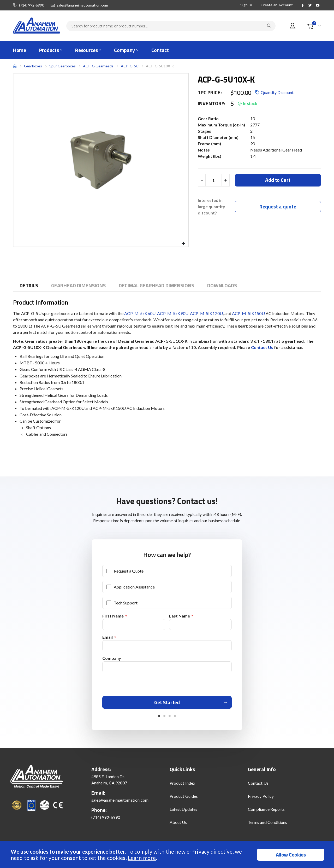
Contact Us (263, 347)
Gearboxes (33, 66)
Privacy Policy (261, 798)
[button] (184, 244)
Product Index (182, 785)
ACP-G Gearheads (98, 66)
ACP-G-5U (130, 66)
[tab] (29, 286)
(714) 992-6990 (32, 5)
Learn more (142, 858)
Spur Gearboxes (62, 66)
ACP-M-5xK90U (173, 313)
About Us (178, 824)
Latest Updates (183, 811)
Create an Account (277, 5)
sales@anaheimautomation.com (82, 5)
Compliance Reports (266, 811)
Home (15, 66)
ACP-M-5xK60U (140, 313)
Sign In (246, 5)
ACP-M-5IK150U (248, 313)
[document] (168, 855)
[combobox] (171, 26)
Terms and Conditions (267, 824)
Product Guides (184, 798)
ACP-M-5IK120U (206, 313)
